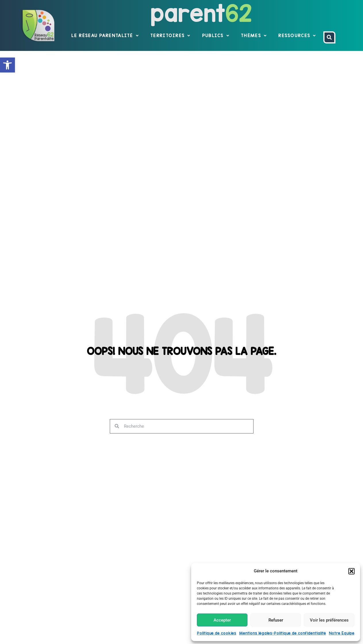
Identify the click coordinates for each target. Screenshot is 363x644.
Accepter (222, 620)
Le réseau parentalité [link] (105, 36)
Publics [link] (216, 36)
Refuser (276, 620)
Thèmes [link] (254, 36)
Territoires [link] (170, 36)
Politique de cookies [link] (217, 633)
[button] (352, 571)
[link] (7, 65)
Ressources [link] (297, 36)
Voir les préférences (329, 620)
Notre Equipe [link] (342, 633)
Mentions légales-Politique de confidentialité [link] (283, 633)
